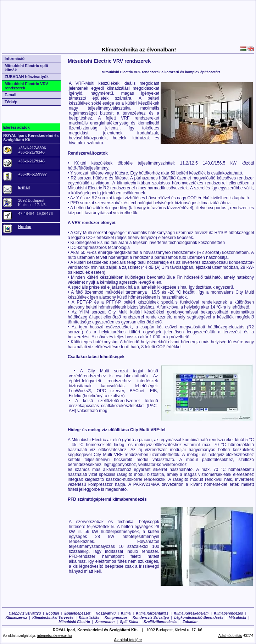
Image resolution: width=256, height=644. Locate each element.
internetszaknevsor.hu (54, 636)
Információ (15, 59)
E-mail (10, 95)
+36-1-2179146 (31, 152)
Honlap (25, 227)
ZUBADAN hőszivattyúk (27, 77)
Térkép (11, 102)
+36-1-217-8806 (32, 148)
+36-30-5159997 (32, 174)
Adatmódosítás (230, 636)
